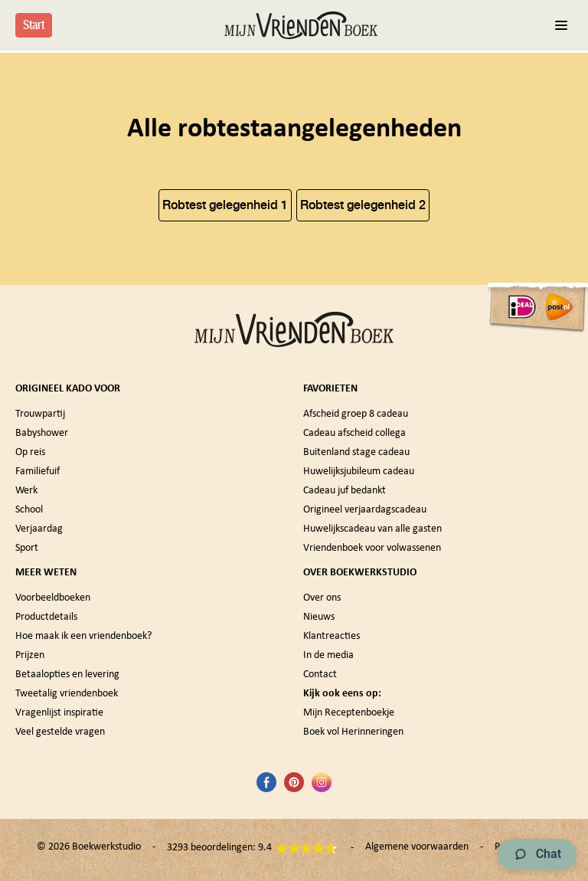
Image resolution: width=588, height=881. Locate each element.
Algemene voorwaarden (417, 847)
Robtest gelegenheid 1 (225, 205)
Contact (320, 675)
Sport (27, 548)
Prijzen (30, 655)
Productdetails (46, 617)
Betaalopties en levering (67, 675)
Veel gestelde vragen (60, 732)
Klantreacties (332, 636)
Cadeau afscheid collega (354, 433)
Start (34, 25)
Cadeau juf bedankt (345, 491)
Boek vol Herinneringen (353, 732)
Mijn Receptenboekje (349, 713)
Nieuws (319, 617)
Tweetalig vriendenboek (67, 694)
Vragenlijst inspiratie (59, 713)
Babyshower (42, 433)
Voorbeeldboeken (53, 598)
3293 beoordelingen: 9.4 (252, 848)
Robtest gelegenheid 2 (363, 205)
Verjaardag (39, 529)
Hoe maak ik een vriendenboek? (83, 636)
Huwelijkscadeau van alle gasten (372, 529)
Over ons (322, 598)
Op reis (30, 452)
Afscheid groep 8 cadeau (356, 414)
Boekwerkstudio (106, 847)
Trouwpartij (40, 414)
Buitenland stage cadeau (356, 452)
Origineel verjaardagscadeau (365, 510)
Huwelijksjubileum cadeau (359, 472)
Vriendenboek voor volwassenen (372, 548)
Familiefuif (38, 472)
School (29, 510)
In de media (328, 655)
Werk (26, 491)
